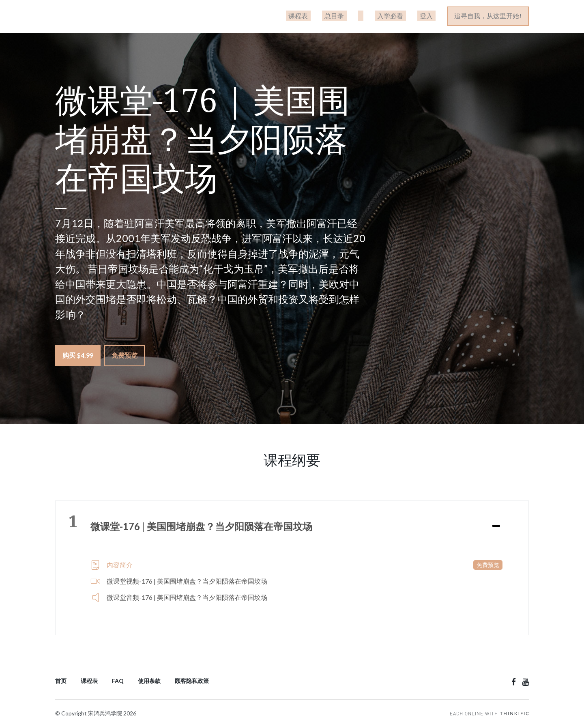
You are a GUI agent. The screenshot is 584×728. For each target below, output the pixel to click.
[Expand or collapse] (496, 525)
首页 (61, 680)
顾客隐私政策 (192, 680)
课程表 (322, 16)
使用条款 (149, 680)
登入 (429, 16)
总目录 (353, 16)
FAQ (118, 680)
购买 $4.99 (78, 357)
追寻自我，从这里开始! (488, 16)
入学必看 (399, 16)
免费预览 (127, 357)
